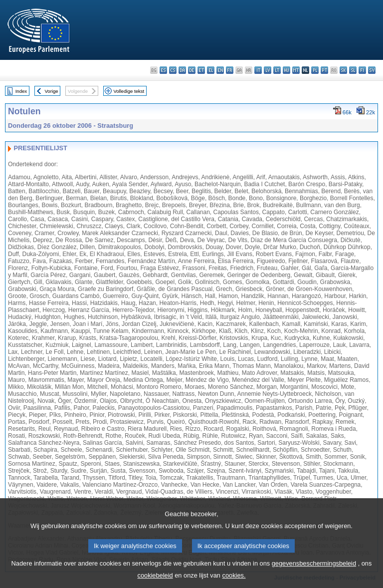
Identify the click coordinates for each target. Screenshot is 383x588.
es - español (163, 70)
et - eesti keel (201, 70)
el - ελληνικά (211, 70)
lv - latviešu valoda (268, 70)
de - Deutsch (192, 70)
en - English (220, 70)
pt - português (324, 70)
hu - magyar (287, 70)
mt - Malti (296, 70)
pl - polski (315, 70)
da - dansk (182, 70)
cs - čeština (173, 70)
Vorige (52, 91)
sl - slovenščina (353, 70)
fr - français (230, 70)
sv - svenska (372, 70)
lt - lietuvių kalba (277, 70)
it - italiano (258, 70)
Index (21, 91)
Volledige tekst (129, 91)
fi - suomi (362, 70)
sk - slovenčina (343, 70)
